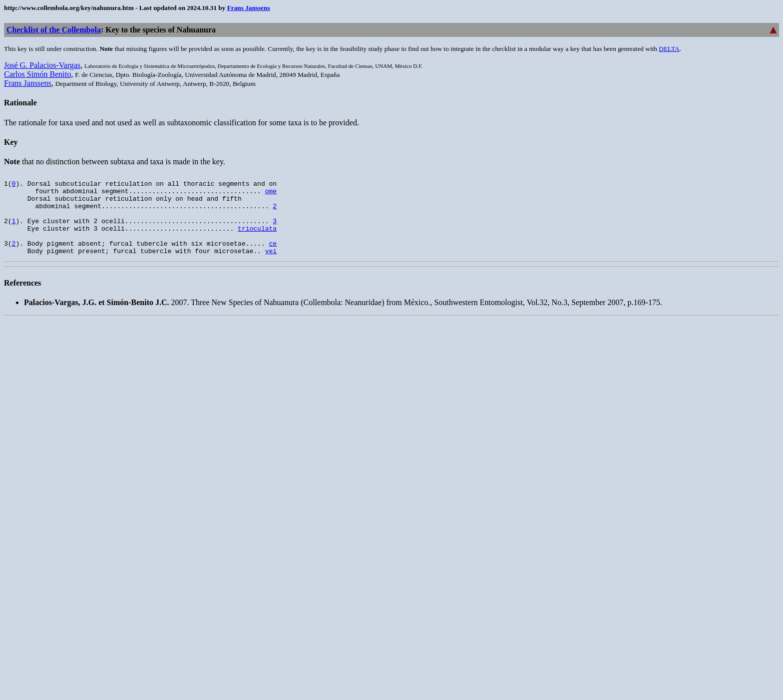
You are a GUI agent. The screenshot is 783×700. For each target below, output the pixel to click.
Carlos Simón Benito (37, 74)
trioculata (257, 240)
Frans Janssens (249, 8)
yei (271, 267)
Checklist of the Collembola (54, 30)
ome (271, 195)
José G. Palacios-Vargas (42, 65)
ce (273, 258)
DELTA (669, 49)
